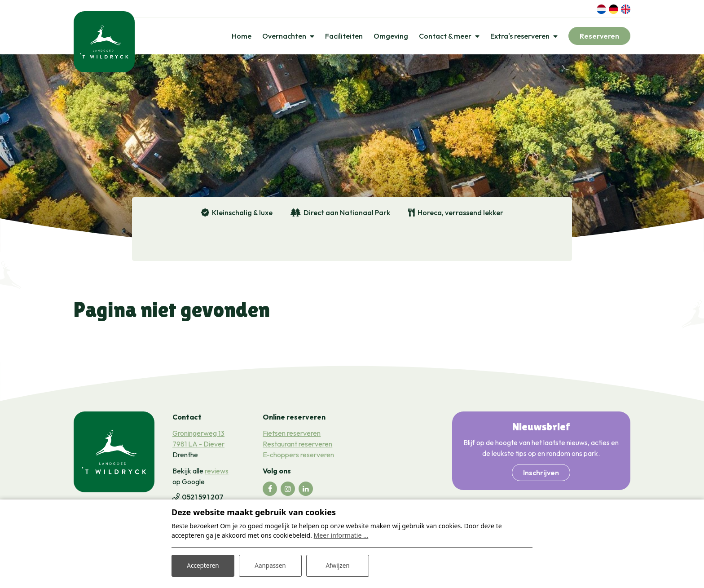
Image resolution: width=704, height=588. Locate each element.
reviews (217, 473)
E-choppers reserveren (298, 456)
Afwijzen (337, 565)
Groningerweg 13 (198, 435)
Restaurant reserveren (297, 446)
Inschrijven (541, 474)
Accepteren (203, 565)
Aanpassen (270, 565)
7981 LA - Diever (198, 446)
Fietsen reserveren (292, 435)
